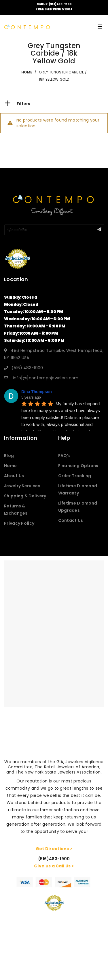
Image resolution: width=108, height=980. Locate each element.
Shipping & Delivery (25, 496)
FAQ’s (65, 456)
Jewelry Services (22, 486)
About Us (14, 476)
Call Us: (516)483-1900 (54, 4)
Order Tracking (75, 476)
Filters (17, 104)
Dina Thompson (37, 392)
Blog (9, 456)
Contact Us (71, 520)
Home (10, 466)
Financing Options (78, 466)
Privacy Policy (19, 523)
